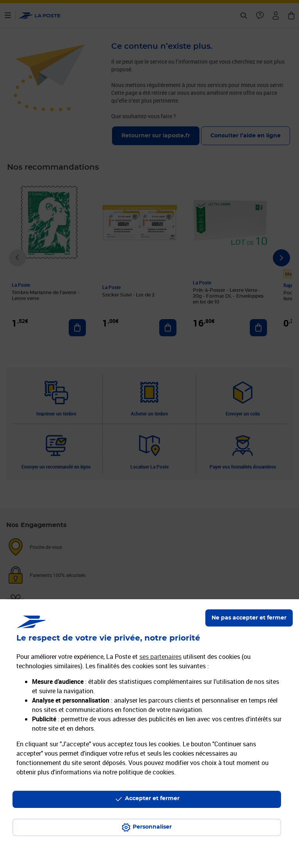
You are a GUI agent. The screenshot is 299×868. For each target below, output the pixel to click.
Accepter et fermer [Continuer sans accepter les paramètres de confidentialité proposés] (152, 799)
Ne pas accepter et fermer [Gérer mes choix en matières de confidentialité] (249, 618)
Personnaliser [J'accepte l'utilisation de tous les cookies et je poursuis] (152, 827)
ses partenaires (160, 657)
